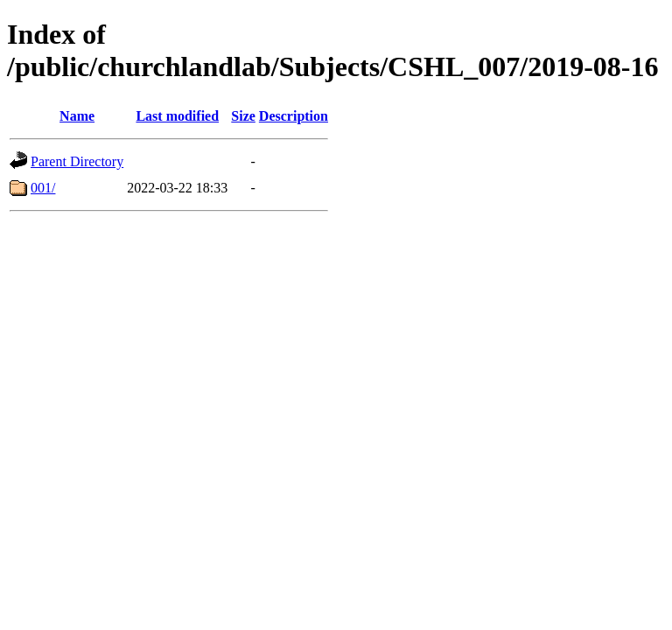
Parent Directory (77, 161)
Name (77, 116)
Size (243, 116)
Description (294, 116)
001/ (43, 188)
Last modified (177, 116)
